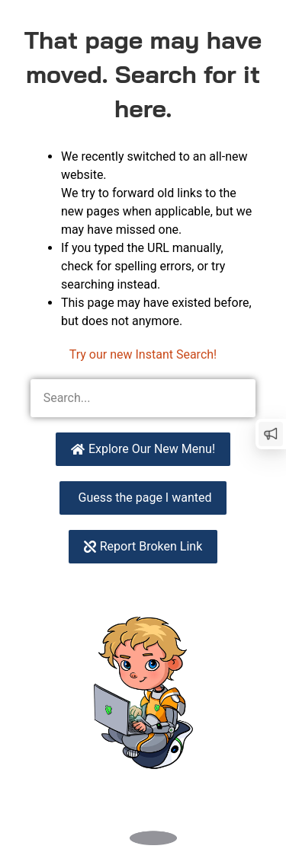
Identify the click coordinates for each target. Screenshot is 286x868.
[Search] (236, 398)
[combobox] (124, 398)
